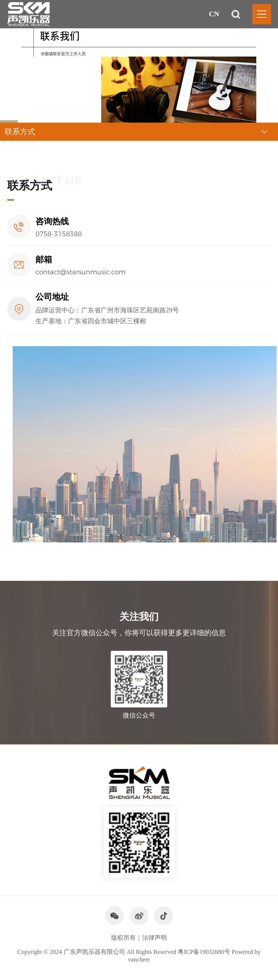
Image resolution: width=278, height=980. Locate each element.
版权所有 (123, 938)
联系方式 (20, 132)
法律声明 (155, 938)
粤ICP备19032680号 (204, 952)
